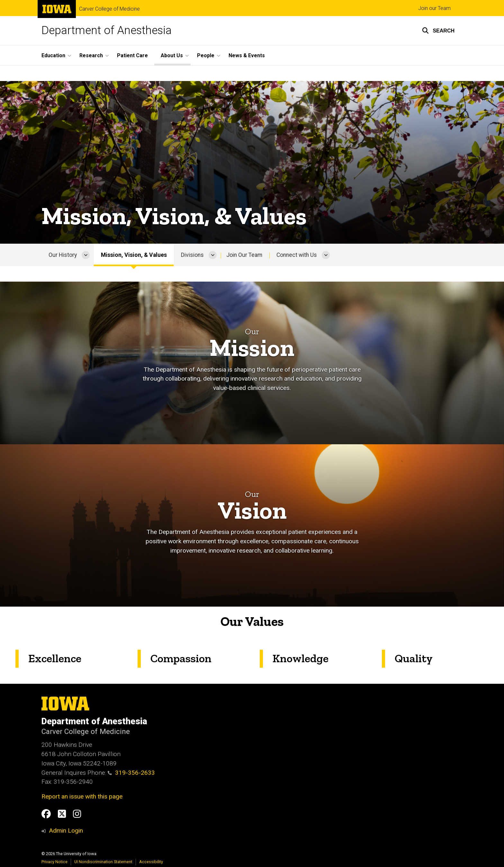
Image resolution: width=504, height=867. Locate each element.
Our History (63, 255)
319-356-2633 (131, 773)
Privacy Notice (54, 862)
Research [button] (91, 55)
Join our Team (434, 8)
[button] (438, 31)
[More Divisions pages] (213, 255)
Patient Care (132, 55)
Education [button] (53, 55)
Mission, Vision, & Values (134, 255)
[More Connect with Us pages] (326, 255)
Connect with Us (297, 255)
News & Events (247, 55)
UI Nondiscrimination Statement (103, 862)
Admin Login (66, 831)
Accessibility (151, 862)
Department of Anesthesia (107, 30)
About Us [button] (172, 55)
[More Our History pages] (86, 255)
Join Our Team (244, 255)
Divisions (192, 255)
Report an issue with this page (82, 796)
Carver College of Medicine (109, 9)
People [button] (206, 55)
